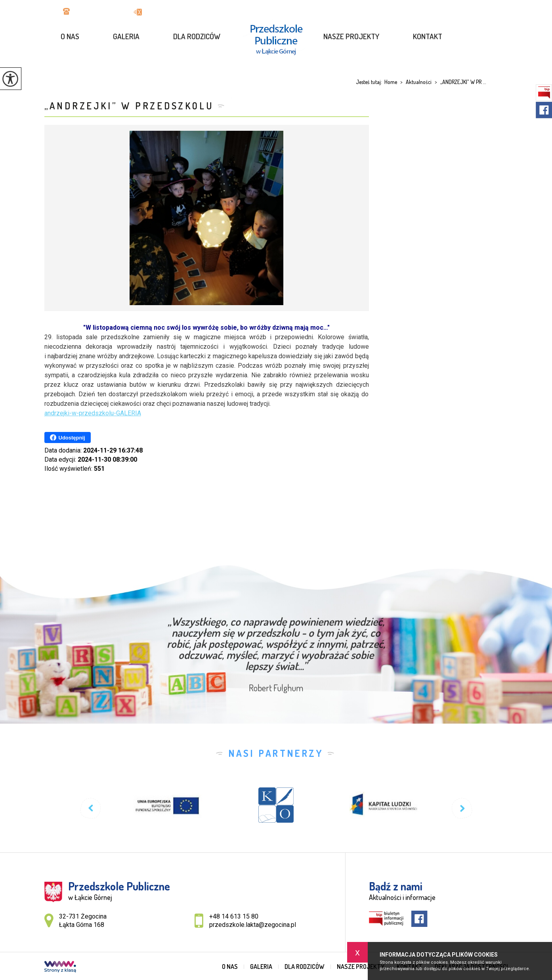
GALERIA (126, 36)
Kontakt (428, 36)
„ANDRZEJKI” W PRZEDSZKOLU (129, 106)
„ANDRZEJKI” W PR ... (459, 82)
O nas (70, 36)
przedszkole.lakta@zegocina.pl (181, 12)
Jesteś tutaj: (370, 82)
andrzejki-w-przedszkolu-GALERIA (93, 413)
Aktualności (414, 82)
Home (391, 82)
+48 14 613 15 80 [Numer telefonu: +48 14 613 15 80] (234, 916)
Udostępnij (68, 437)
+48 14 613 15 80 (90, 12)
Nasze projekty (351, 36)
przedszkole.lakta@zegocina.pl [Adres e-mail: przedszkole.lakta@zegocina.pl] (253, 925)
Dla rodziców (197, 36)
